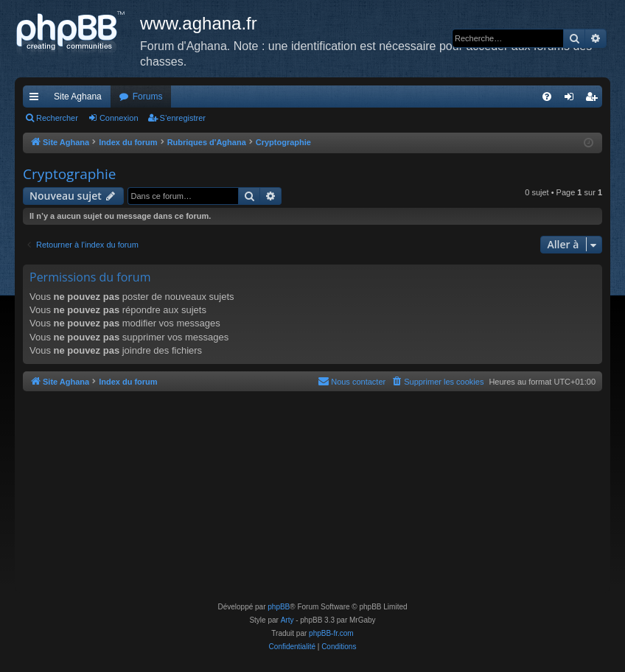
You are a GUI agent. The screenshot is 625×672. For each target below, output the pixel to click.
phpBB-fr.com (331, 633)
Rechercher (57, 118)
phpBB (279, 607)
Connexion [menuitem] (572, 99)
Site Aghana (78, 97)
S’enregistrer (183, 118)
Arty (287, 620)
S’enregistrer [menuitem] (594, 99)
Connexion (119, 118)
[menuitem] (547, 97)
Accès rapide (37, 99)
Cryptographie (69, 174)
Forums (148, 97)
